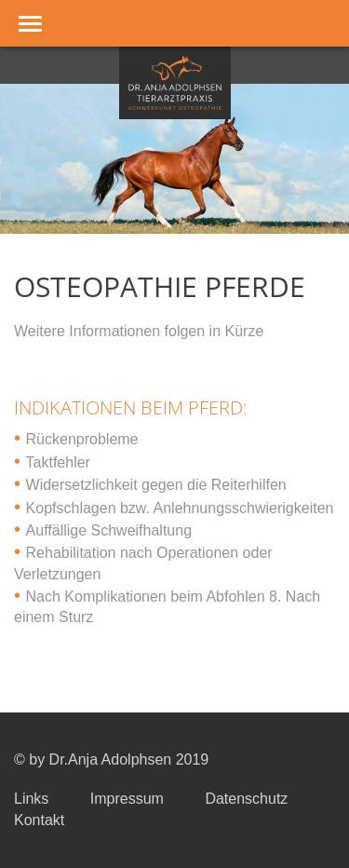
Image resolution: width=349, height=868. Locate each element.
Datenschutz (246, 799)
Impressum (127, 799)
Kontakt (39, 820)
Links (31, 799)
